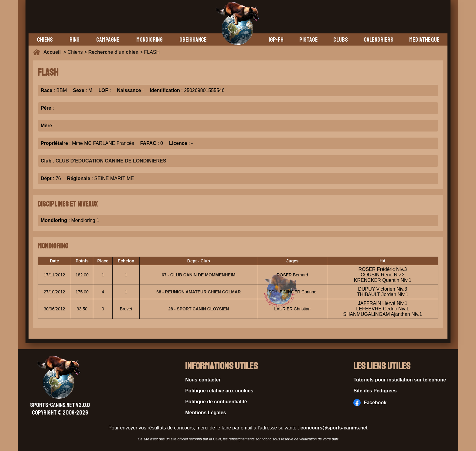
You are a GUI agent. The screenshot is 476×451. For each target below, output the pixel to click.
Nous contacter (203, 380)
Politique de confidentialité (216, 402)
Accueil (53, 52)
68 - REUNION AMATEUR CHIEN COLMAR (199, 292)
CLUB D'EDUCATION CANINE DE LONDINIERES (111, 161)
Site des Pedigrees (375, 391)
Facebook (370, 403)
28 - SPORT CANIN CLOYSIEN (199, 309)
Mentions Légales (206, 413)
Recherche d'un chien (114, 52)
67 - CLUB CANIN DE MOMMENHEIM (199, 275)
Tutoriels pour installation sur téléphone (400, 380)
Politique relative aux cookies (219, 391)
